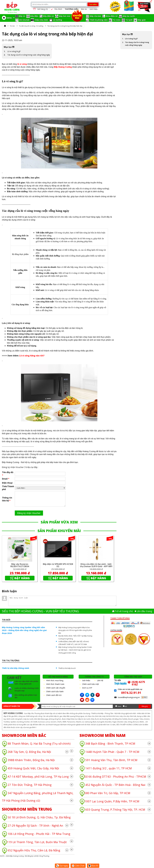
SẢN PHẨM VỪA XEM (59, 525)
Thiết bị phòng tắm (99, 20)
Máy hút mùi (65, 16)
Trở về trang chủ (124, 614)
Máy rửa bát (95, 16)
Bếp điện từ (49, 16)
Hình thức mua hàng (55, 683)
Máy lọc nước (129, 16)
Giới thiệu (93, 9)
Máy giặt (142, 20)
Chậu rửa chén (41, 20)
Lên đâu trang (144, 614)
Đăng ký (145, 709)
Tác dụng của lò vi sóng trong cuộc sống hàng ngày (29, 55)
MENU (11, 18)
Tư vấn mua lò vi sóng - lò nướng (31, 26)
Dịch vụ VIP (87, 691)
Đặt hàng (22, 581)
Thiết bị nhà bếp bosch (67, 671)
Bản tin (84, 9)
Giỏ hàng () (40, 9)
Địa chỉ (93, 866)
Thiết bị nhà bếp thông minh (15, 671)
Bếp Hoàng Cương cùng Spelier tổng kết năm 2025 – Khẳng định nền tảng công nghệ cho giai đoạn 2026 (24, 633)
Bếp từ (22, 16)
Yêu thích (56, 9)
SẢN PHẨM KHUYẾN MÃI (59, 534)
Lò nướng (58, 20)
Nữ (126, 709)
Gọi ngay (62, 866)
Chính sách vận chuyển (56, 691)
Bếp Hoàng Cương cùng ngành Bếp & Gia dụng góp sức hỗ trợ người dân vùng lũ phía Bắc (75, 633)
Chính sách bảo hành (55, 694)
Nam (119, 709)
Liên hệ (100, 683)
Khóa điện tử (112, 16)
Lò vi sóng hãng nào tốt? (32, 356)
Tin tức (12, 26)
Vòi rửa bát (24, 20)
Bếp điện (34, 16)
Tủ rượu (117, 20)
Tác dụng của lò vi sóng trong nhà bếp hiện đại (65, 26)
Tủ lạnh (129, 20)
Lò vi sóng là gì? (14, 51)
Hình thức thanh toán (55, 687)
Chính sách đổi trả (54, 698)
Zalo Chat (78, 866)
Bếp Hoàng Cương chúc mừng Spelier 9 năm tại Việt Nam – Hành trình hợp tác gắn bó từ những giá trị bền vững (75, 653)
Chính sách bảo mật (90, 687)
